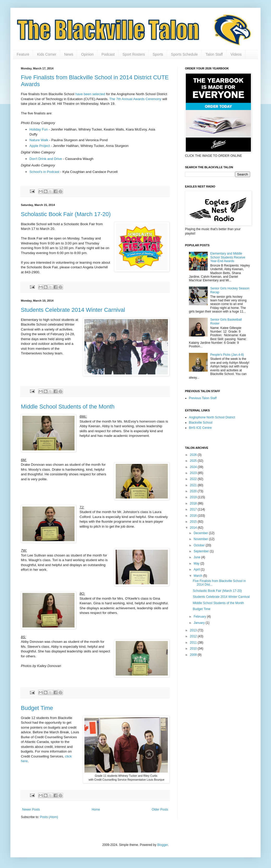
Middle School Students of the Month (68, 407)
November (201, 539)
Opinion (87, 54)
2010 (194, 649)
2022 (194, 479)
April (197, 569)
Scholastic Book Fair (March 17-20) (66, 214)
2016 (194, 516)
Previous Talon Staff (203, 398)
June (197, 557)
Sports (158, 54)
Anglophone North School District (212, 417)
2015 (194, 522)
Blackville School (201, 423)
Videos (236, 54)
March (198, 576)
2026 (194, 455)
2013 (194, 630)
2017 (194, 509)
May (197, 563)
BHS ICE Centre (200, 428)
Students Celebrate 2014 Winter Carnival (73, 310)
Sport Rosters (134, 54)
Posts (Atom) (49, 817)
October (200, 545)
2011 (194, 643)
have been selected (90, 94)
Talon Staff (214, 54)
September (202, 551)
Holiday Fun (39, 129)
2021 (194, 485)
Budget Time (37, 708)
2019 (194, 497)
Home (96, 809)
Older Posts (160, 809)
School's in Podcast (45, 172)
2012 (194, 636)
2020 (194, 491)
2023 (194, 473)
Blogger (162, 845)
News (69, 54)
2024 (194, 467)
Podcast (108, 54)
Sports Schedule (184, 54)
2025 (194, 461)
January (200, 623)
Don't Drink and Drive (46, 159)
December (201, 533)
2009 (194, 655)
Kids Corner (47, 54)
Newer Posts (31, 809)
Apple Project (40, 146)
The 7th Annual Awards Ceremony (135, 99)
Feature (23, 54)
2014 (194, 528)
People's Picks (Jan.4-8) (227, 355)
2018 (194, 503)
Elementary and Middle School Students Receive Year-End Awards (228, 257)
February (200, 617)
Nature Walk (39, 140)
